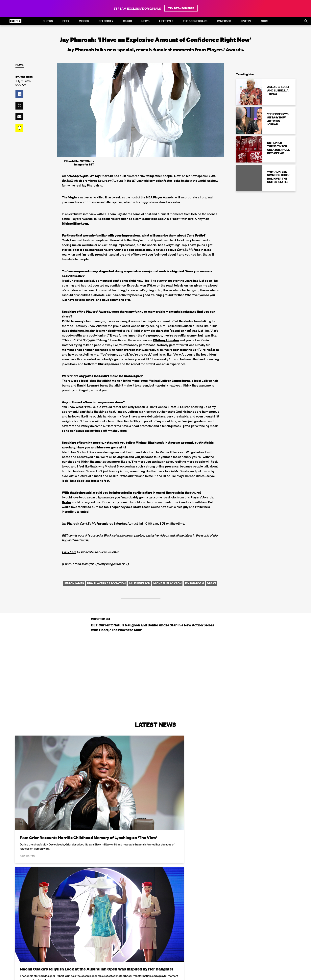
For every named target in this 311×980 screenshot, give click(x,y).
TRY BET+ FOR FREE (181, 8)
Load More (155, 938)
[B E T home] (15, 23)
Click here (69, 552)
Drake (66, 502)
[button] (19, 94)
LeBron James (171, 381)
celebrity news (122, 535)
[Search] (306, 21)
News (20, 65)
